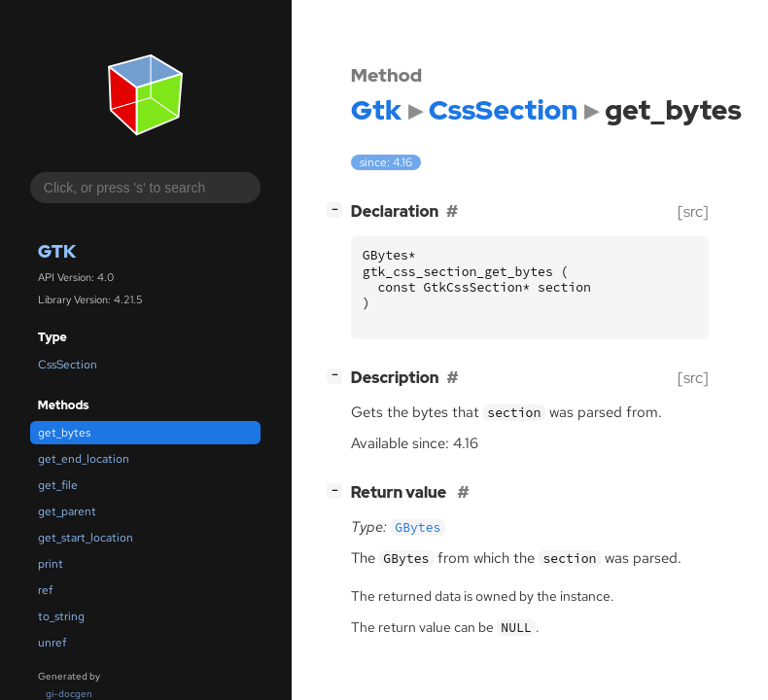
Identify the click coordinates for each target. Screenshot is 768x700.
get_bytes (64, 433)
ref (45, 590)
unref (52, 643)
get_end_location (84, 459)
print (51, 564)
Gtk (57, 251)
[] (338, 210)
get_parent (67, 511)
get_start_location (86, 538)
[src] (693, 211)
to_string (61, 616)
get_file (58, 485)
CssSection (68, 365)
